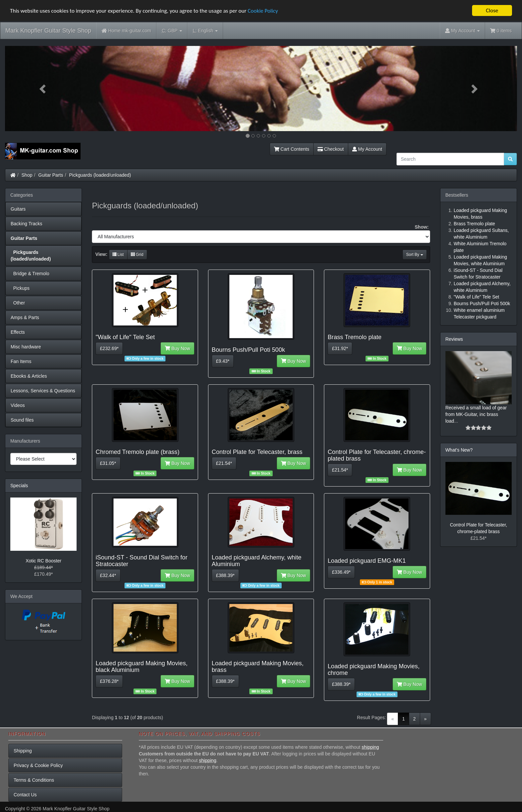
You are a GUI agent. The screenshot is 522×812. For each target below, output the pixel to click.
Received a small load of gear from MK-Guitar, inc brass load (476, 414)
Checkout (331, 149)
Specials (19, 486)
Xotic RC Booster (43, 561)
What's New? (459, 450)
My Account (367, 149)
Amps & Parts (25, 317)
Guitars (18, 209)
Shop (27, 175)
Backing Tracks (26, 224)
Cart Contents (292, 149)
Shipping (23, 751)
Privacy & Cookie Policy (38, 765)
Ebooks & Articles (29, 376)
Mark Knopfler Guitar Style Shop (48, 31)
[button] (43, 89)
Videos (18, 405)
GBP (172, 31)
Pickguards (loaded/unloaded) (100, 175)
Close (492, 10)
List (118, 255)
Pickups (20, 288)
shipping (370, 747)
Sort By (415, 255)
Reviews (454, 339)
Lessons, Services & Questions (43, 391)
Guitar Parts (51, 175)
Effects (18, 332)
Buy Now (177, 348)
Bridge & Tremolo (30, 274)
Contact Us (25, 795)
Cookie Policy (263, 10)
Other (18, 303)
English (205, 31)
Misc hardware (26, 347)
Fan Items (21, 361)
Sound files (22, 420)
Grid (137, 255)
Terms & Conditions (34, 780)
